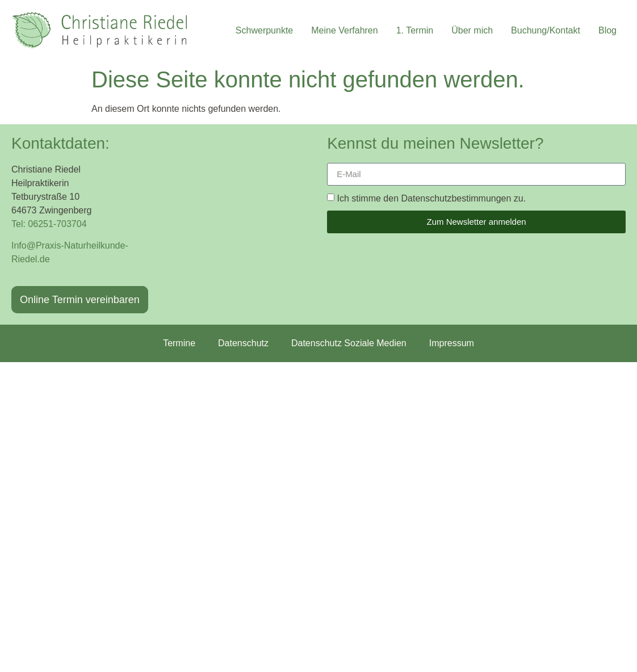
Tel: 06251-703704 (49, 224)
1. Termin (415, 30)
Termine (179, 343)
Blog (607, 30)
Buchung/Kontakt (546, 30)
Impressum (452, 343)
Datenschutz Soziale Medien (349, 343)
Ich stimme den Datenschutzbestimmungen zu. (432, 198)
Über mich (472, 30)
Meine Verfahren (344, 30)
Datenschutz (243, 343)
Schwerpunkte (264, 30)
